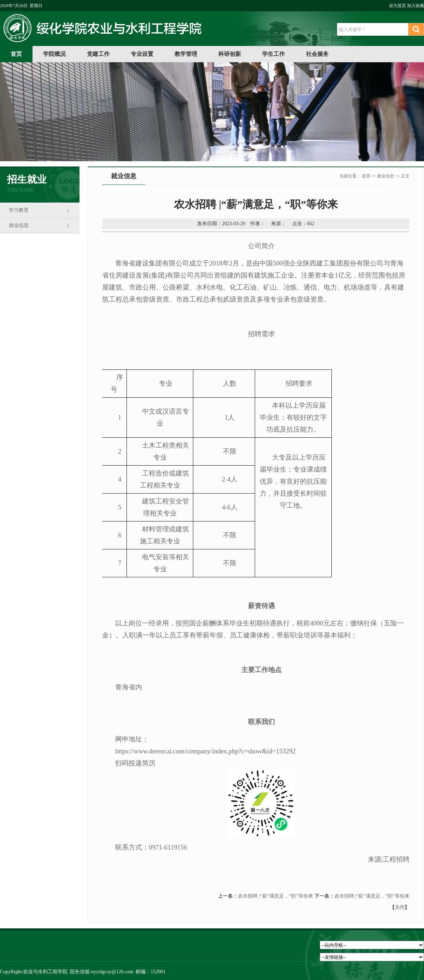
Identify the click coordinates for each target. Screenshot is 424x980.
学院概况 (54, 54)
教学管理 (186, 54)
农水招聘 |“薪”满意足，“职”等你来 (275, 896)
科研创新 (230, 54)
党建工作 (98, 54)
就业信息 (19, 225)
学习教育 (19, 210)
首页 (16, 54)
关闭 (400, 907)
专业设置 (142, 54)
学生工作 (273, 54)
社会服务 (317, 54)
